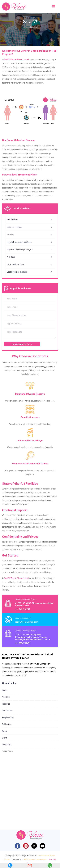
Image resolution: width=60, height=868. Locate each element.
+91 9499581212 (23, 609)
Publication (7, 724)
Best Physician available (17, 272)
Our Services (7, 711)
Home (24, 27)
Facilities (6, 704)
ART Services (12, 219)
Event (4, 738)
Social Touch (7, 751)
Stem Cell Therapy (14, 227)
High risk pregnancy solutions (19, 242)
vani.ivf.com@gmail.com (27, 622)
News (4, 731)
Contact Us (7, 745)
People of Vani (8, 717)
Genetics (11, 234)
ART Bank (11, 257)
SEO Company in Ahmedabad (35, 859)
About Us (6, 697)
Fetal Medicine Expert (16, 264)
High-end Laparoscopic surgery (20, 249)
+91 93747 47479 (23, 643)
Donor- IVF (34, 27)
